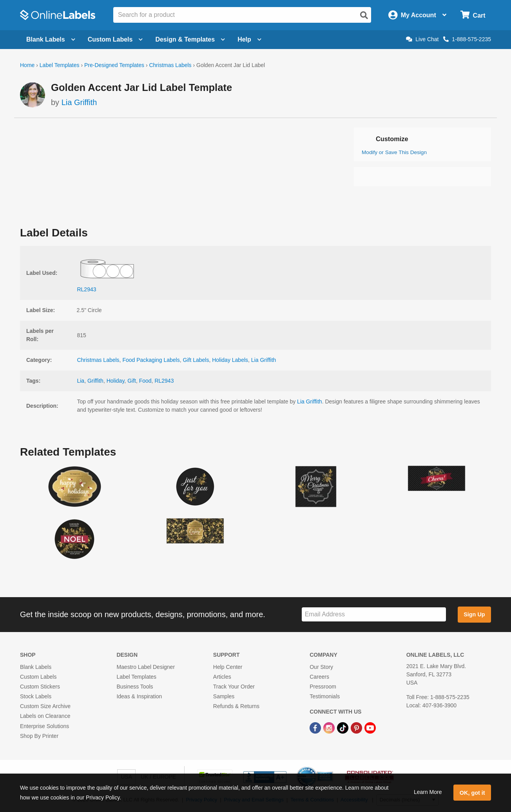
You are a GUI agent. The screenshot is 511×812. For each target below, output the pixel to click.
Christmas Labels (170, 65)
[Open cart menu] (473, 15)
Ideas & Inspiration (139, 696)
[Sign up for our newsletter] (374, 615)
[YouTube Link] (370, 728)
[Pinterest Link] (357, 728)
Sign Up (474, 614)
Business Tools (135, 687)
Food (145, 381)
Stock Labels (36, 696)
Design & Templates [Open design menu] (190, 39)
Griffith (95, 381)
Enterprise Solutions (44, 726)
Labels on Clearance (45, 716)
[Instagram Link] (330, 728)
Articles (222, 677)
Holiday (116, 381)
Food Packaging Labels (151, 360)
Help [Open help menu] (249, 39)
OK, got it (472, 793)
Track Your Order (234, 687)
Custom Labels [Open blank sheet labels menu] (115, 39)
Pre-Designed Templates (114, 65)
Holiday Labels (230, 360)
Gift (132, 381)
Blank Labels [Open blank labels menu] (51, 39)
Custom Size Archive (45, 706)
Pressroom (323, 687)
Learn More (428, 792)
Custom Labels (38, 677)
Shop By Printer (39, 736)
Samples (224, 696)
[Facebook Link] (316, 728)
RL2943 (164, 381)
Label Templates (60, 65)
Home (27, 65)
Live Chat (422, 39)
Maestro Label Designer (146, 667)
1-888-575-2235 (467, 39)
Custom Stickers (40, 687)
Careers (319, 677)
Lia (81, 381)
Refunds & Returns (236, 706)
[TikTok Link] (343, 728)
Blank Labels (36, 667)
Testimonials (325, 696)
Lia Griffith (79, 102)
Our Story (321, 667)
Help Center (228, 667)
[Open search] (364, 15)
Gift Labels (196, 360)
